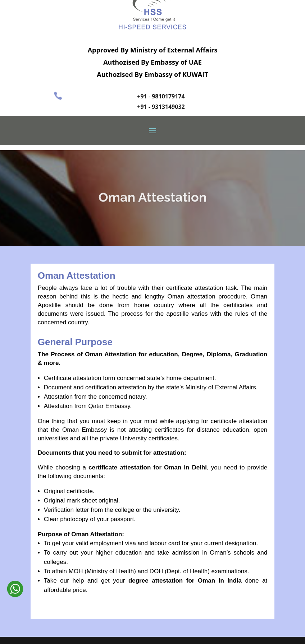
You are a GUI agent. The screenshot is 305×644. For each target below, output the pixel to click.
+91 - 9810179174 (161, 96)
